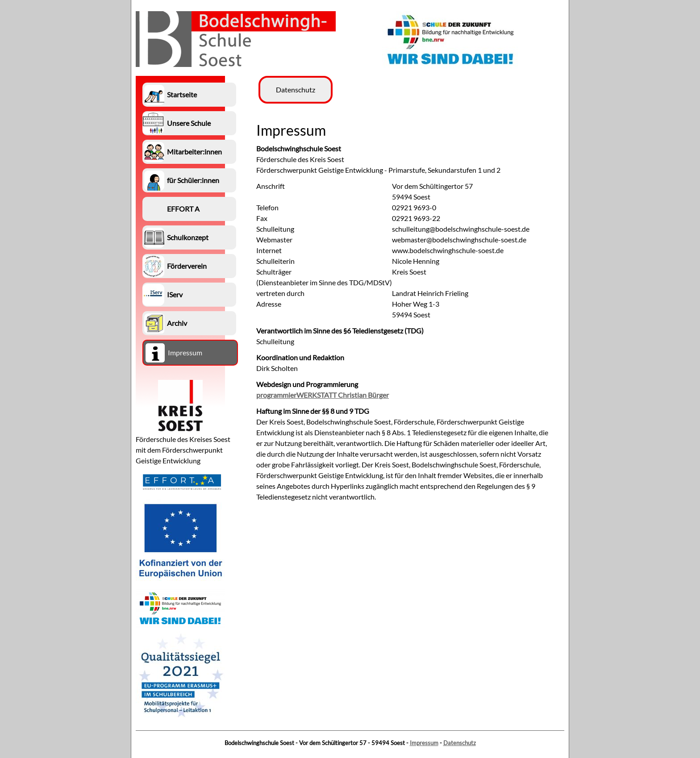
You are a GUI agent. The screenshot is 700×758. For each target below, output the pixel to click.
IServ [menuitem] (175, 294)
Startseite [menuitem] (182, 94)
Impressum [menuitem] (185, 352)
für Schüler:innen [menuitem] (193, 180)
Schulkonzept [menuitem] (188, 237)
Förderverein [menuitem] (187, 266)
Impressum (424, 743)
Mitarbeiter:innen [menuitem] (194, 152)
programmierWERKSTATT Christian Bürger (323, 395)
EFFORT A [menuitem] (183, 209)
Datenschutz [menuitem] (296, 90)
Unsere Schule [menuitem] (189, 123)
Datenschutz (460, 743)
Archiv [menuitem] (177, 323)
